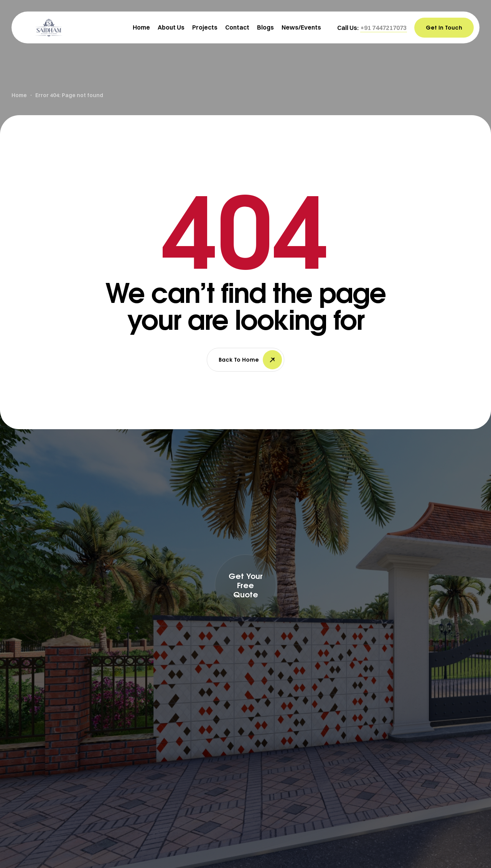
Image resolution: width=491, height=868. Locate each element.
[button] (384, 28)
